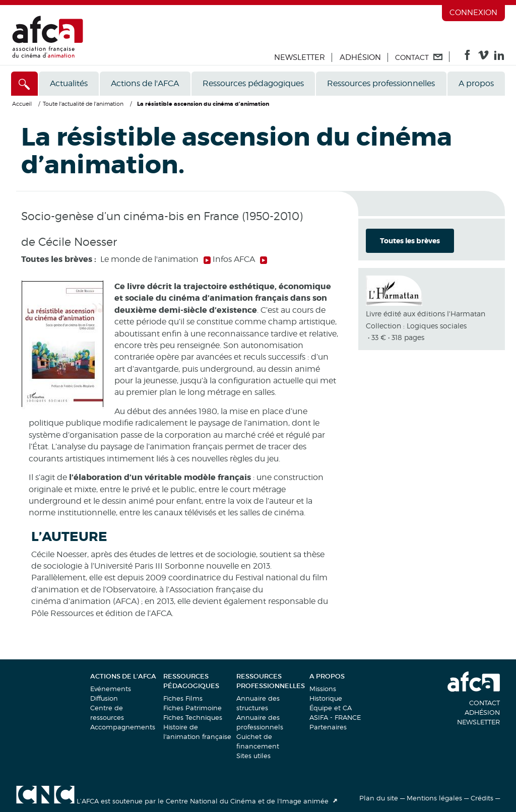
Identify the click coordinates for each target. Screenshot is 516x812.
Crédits (482, 798)
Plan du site (379, 798)
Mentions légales (434, 798)
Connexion (473, 13)
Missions (323, 689)
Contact (485, 703)
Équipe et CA (331, 708)
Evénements (111, 689)
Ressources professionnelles (381, 83)
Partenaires (328, 727)
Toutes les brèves (410, 241)
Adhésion (360, 57)
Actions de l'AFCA (145, 83)
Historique (326, 698)
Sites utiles (253, 756)
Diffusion (104, 698)
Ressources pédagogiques (253, 83)
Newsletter (300, 57)
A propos (476, 83)
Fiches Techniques (193, 717)
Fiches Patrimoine (192, 708)
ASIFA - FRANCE (335, 717)
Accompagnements (123, 727)
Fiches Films (183, 698)
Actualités (69, 83)
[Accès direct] (24, 84)
